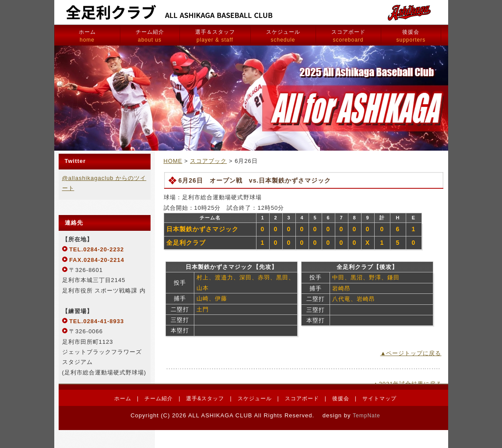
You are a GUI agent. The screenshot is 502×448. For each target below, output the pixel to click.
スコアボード (348, 36)
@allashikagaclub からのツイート (104, 183)
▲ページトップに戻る (411, 353)
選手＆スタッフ (215, 36)
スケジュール (283, 36)
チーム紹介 (150, 36)
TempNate (367, 416)
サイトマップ (379, 399)
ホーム (87, 36)
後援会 (411, 36)
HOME (173, 161)
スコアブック (208, 161)
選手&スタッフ (205, 399)
